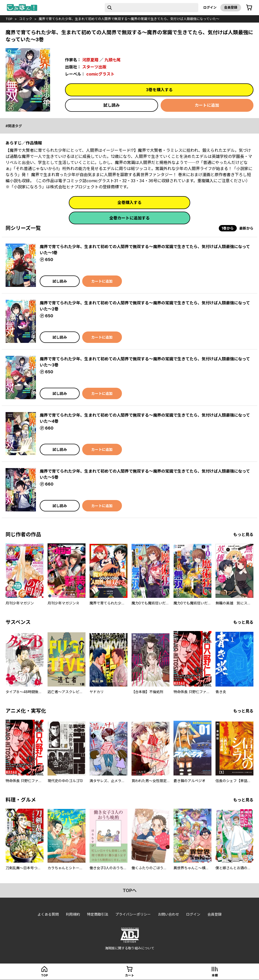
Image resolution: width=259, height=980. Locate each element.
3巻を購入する (159, 90)
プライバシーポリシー (133, 914)
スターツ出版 (94, 67)
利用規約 (73, 914)
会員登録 (231, 7)
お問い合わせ (168, 914)
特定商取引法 (98, 914)
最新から (246, 228)
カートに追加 (207, 105)
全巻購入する (129, 202)
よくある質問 (48, 914)
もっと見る (243, 534)
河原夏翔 (90, 60)
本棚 (215, 975)
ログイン (210, 7)
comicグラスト (100, 74)
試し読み (112, 105)
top (9, 19)
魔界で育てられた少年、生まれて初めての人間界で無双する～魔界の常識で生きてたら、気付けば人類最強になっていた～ (129, 19)
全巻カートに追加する (129, 218)
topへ (130, 890)
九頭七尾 (113, 60)
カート (129, 975)
